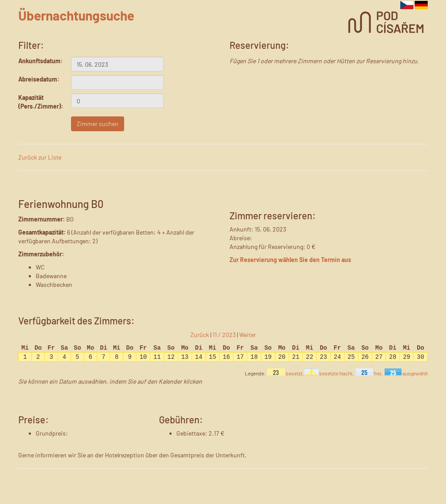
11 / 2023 (224, 335)
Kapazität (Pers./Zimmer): (38, 102)
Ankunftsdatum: (38, 61)
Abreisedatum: (38, 79)
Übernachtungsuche (76, 15)
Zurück (200, 335)
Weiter (248, 335)
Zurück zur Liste (40, 157)
